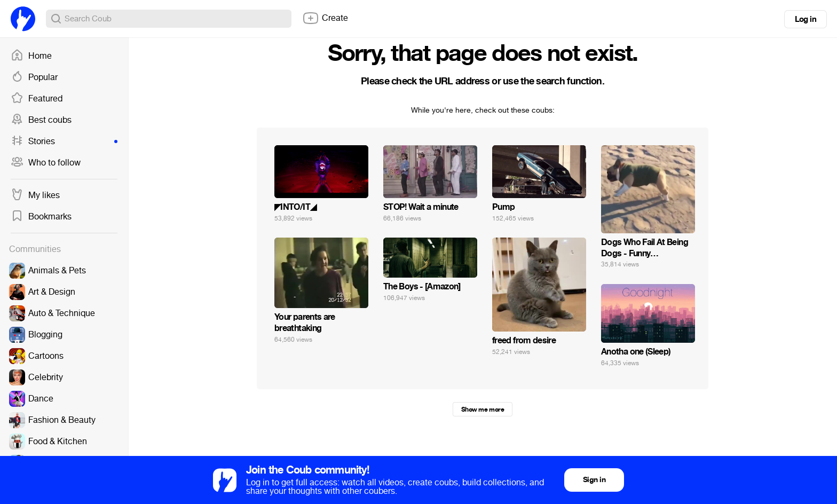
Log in (806, 19)
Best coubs (41, 120)
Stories (64, 141)
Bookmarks (41, 217)
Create (325, 18)
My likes (35, 195)
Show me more (483, 409)
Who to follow (46, 163)
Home (31, 56)
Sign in (594, 480)
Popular (34, 77)
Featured (37, 99)
